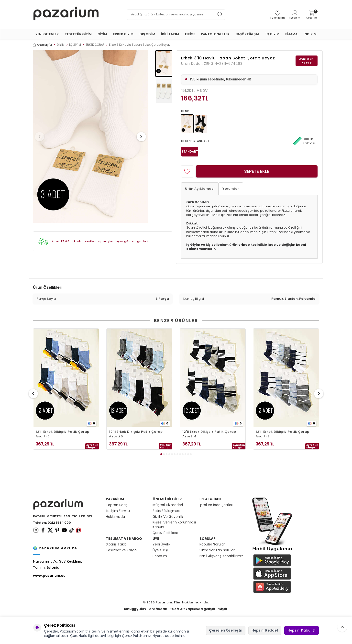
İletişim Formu (118, 511)
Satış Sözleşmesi (166, 511)
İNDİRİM (310, 34)
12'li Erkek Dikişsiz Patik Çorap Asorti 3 (283, 434)
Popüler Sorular (212, 544)
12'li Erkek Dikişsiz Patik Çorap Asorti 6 (63, 434)
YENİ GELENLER (47, 34)
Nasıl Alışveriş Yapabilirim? (221, 556)
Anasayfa (42, 45)
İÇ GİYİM (272, 34)
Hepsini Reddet (265, 630)
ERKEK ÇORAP (95, 45)
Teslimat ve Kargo (121, 550)
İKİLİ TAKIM (170, 34)
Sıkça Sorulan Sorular (217, 550)
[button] (41, 137)
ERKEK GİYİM (123, 34)
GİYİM (102, 34)
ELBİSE (190, 34)
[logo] (66, 14)
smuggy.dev (135, 609)
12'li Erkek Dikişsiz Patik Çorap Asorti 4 (209, 434)
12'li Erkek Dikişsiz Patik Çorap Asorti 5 (136, 434)
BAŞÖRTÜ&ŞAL (247, 34)
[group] (90, 137)
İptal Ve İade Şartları (216, 505)
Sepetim (160, 556)
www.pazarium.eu (49, 576)
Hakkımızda (115, 517)
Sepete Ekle (257, 171)
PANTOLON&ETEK (215, 34)
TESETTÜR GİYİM (78, 34)
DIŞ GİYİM (147, 34)
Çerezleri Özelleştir (226, 630)
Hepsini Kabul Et (302, 630)
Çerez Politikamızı (137, 636)
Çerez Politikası (165, 533)
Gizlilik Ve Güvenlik (168, 517)
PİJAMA (291, 34)
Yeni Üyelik (161, 544)
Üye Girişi (160, 550)
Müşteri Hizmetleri (168, 505)
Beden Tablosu (305, 141)
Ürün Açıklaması (200, 189)
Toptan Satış (117, 505)
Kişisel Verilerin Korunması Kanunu (174, 525)
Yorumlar (231, 189)
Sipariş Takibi (117, 544)
